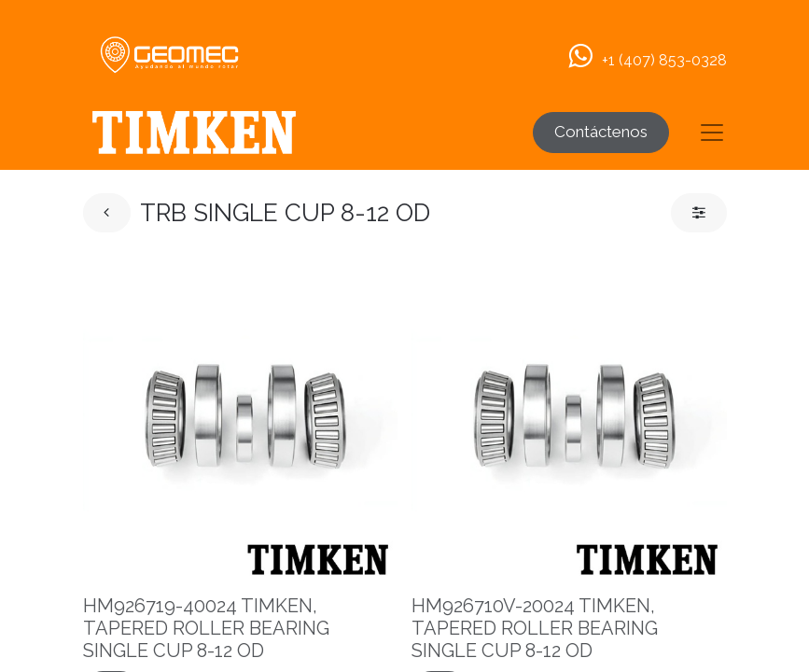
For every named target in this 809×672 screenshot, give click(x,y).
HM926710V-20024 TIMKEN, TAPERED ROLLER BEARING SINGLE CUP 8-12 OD (535, 628)
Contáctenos (601, 132)
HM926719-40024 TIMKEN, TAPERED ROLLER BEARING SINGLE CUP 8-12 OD (206, 628)
